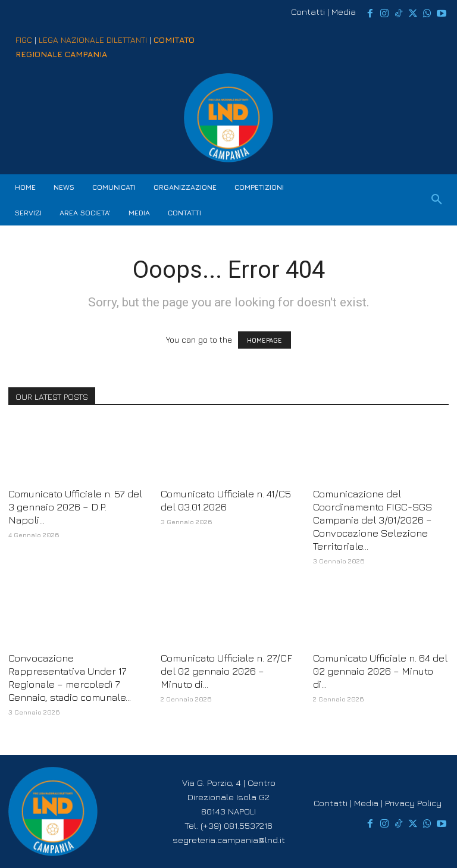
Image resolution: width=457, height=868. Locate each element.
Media (344, 12)
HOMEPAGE (265, 340)
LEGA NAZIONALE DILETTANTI (93, 40)
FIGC (24, 40)
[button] (437, 200)
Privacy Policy (413, 803)
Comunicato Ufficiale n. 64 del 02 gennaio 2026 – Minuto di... (380, 671)
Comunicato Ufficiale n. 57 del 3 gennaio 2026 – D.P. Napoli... (75, 507)
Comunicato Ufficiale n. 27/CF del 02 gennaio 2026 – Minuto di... (226, 671)
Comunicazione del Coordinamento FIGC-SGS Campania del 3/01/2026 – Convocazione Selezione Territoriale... (373, 520)
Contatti (308, 12)
